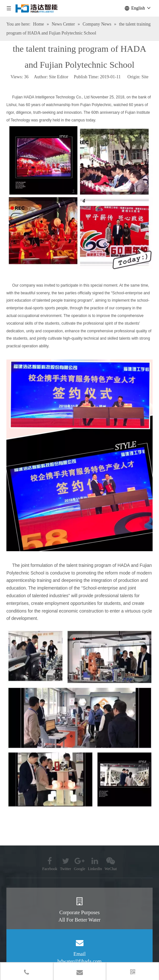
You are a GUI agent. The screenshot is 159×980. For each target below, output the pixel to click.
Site (145, 77)
